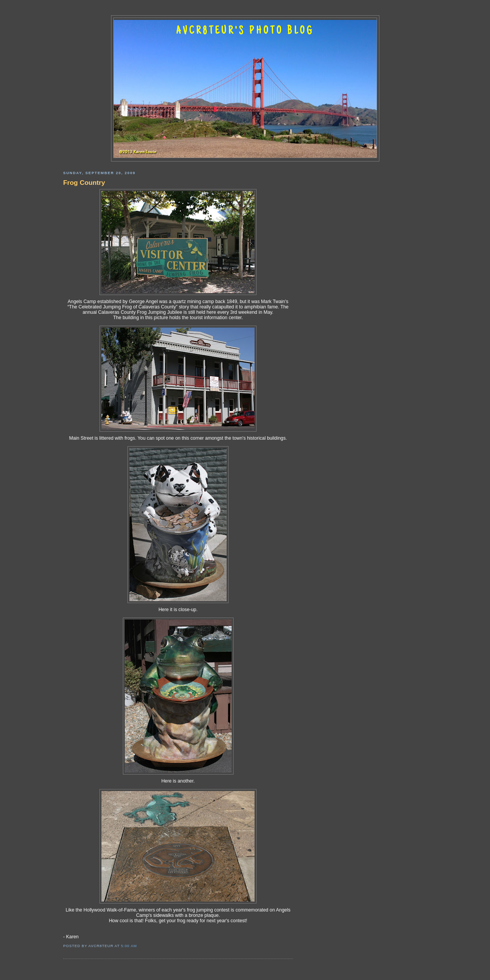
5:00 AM (129, 946)
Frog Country (84, 183)
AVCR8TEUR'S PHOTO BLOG (245, 31)
